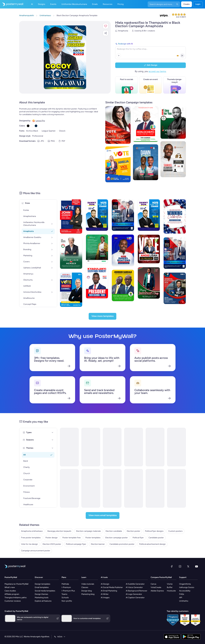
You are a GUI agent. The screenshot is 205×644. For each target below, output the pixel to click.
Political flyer (138, 538)
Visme (170, 584)
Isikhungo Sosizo (187, 587)
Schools (65, 598)
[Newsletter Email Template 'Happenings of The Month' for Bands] (91, 447)
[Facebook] (172, 566)
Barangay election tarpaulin (59, 531)
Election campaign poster (117, 538)
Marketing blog (88, 594)
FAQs (182, 594)
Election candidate (114, 531)
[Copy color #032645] (36, 126)
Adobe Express (157, 591)
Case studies (10, 591)
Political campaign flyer (76, 544)
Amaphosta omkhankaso (32, 531)
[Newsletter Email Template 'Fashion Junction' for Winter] (112, 488)
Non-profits (67, 601)
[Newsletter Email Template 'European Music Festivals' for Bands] (69, 447)
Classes (85, 587)
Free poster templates (31, 538)
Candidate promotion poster (122, 544)
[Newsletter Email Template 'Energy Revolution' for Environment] (155, 488)
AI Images (105, 598)
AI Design (105, 584)
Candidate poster (156, 538)
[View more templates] (103, 316)
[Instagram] (180, 566)
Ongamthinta (185, 584)
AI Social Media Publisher (112, 587)
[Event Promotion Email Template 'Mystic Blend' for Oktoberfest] (69, 488)
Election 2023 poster (52, 544)
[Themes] (53, 448)
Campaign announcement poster (36, 551)
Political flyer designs (154, 531)
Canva (153, 584)
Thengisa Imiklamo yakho (16, 598)
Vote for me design (29, 544)
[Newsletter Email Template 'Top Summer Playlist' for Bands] (112, 447)
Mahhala (65, 584)
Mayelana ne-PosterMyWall (16, 584)
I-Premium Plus (68, 591)
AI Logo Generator (134, 594)
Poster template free (72, 538)
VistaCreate (156, 587)
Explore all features (43, 601)
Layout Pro (40, 121)
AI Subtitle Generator (135, 584)
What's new (10, 587)
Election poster (133, 531)
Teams (64, 594)
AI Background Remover (137, 591)
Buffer (170, 587)
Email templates (42, 587)
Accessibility (185, 591)
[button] (106, 26)
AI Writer (105, 594)
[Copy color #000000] (28, 126)
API (181, 598)
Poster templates (93, 538)
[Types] (53, 432)
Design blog (87, 591)
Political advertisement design (152, 544)
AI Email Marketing (109, 591)
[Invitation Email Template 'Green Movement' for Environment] (176, 488)
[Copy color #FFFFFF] (32, 126)
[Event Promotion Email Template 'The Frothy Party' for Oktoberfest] (91, 488)
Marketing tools (42, 598)
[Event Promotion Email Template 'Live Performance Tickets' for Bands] (176, 447)
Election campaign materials (88, 531)
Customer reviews (13, 601)
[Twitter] (188, 566)
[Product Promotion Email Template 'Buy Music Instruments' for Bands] (155, 447)
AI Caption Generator (135, 598)
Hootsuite (171, 591)
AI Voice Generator (134, 587)
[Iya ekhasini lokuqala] (12, 4)
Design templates (42, 584)
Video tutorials (88, 584)
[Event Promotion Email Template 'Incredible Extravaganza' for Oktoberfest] (134, 488)
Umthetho (184, 601)
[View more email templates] (103, 515)
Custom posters (175, 531)
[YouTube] (197, 566)
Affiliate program (12, 594)
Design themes (41, 594)
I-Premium (66, 587)
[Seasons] (53, 440)
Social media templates (45, 591)
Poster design (52, 538)
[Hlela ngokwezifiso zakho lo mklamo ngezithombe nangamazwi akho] (65, 57)
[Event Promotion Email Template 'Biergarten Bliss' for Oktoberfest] (134, 447)
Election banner (98, 544)
